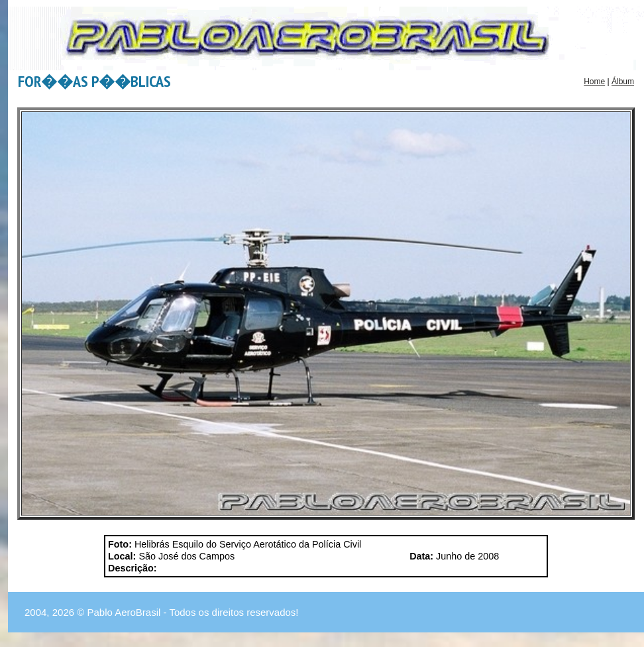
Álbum (623, 82)
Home (594, 82)
